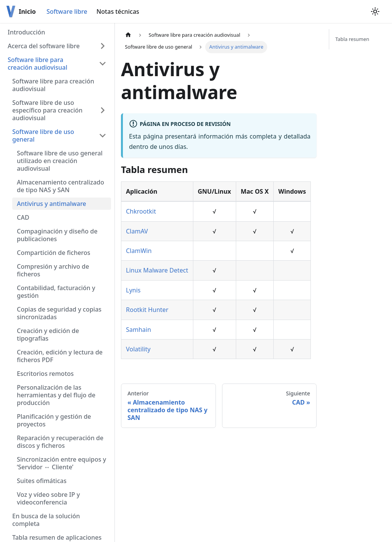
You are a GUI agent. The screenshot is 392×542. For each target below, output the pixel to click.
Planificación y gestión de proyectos (54, 420)
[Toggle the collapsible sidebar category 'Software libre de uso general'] (103, 135)
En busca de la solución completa (46, 520)
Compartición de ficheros (54, 253)
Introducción (26, 32)
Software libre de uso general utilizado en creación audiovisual (60, 161)
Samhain (139, 330)
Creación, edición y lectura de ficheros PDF (60, 356)
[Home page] (128, 35)
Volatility (138, 349)
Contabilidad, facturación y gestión (56, 292)
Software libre (67, 11)
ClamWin (139, 251)
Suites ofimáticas (42, 481)
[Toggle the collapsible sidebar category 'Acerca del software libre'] (103, 46)
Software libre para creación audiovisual (38, 64)
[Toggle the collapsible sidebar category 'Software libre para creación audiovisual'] (103, 64)
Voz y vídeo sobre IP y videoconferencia (48, 498)
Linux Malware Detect (157, 270)
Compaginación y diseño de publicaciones (57, 235)
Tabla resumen (352, 39)
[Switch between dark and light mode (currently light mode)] (375, 11)
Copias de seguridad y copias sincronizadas (59, 313)
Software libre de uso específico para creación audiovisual (47, 110)
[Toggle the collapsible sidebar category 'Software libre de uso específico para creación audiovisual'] (103, 110)
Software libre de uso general (43, 135)
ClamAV (137, 231)
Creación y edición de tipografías (48, 335)
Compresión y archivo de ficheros (53, 270)
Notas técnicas (118, 11)
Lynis (133, 290)
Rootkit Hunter (147, 310)
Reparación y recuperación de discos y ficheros (60, 442)
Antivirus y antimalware (51, 204)
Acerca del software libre (44, 46)
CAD (23, 217)
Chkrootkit (141, 211)
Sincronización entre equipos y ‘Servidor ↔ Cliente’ (61, 463)
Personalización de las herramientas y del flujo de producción (56, 395)
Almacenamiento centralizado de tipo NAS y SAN (60, 186)
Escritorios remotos (45, 374)
